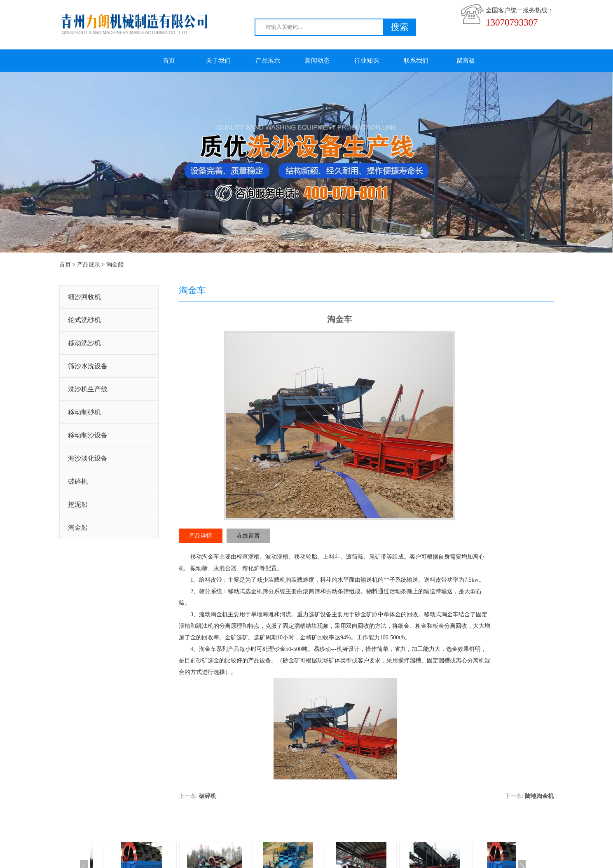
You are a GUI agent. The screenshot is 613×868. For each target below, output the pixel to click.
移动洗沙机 (84, 343)
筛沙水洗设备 (88, 366)
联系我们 (416, 61)
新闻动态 (317, 61)
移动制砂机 (84, 412)
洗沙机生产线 (88, 389)
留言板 (466, 61)
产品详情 (201, 536)
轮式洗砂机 (84, 320)
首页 (169, 61)
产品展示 (268, 61)
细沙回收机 (84, 297)
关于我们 (218, 61)
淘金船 (115, 265)
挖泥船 (78, 504)
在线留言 (248, 536)
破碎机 (78, 481)
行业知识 (367, 61)
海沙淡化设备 (88, 458)
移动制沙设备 (88, 435)
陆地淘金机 (539, 796)
